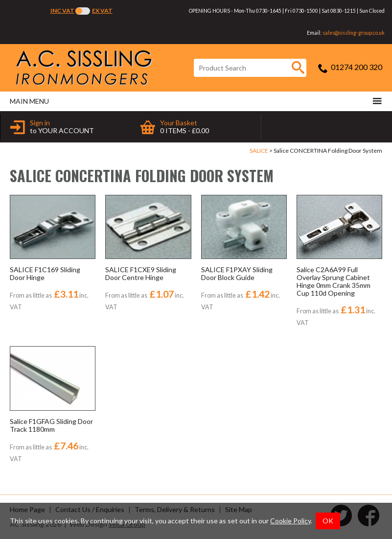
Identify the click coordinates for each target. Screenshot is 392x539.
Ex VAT (102, 11)
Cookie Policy (290, 521)
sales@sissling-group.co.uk (354, 33)
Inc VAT (62, 11)
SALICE (259, 151)
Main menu (196, 101)
